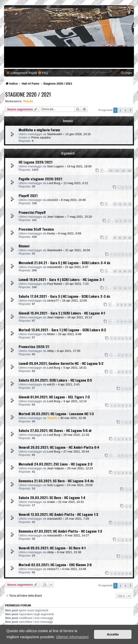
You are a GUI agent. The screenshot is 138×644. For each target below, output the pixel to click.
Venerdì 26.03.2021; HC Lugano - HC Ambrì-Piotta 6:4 (59, 447)
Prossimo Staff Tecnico (36, 229)
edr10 (51, 384)
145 (129, 171)
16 (130, 204)
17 (130, 288)
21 (130, 271)
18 (115, 271)
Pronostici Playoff (32, 212)
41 (115, 238)
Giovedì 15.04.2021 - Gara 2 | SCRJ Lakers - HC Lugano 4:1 (62, 313)
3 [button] (126, 110)
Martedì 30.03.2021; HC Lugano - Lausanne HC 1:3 (56, 414)
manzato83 (54, 267)
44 (130, 238)
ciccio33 (53, 200)
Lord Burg (54, 183)
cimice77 (53, 301)
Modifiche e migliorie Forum (39, 130)
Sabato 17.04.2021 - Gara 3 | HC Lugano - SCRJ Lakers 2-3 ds (64, 296)
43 (125, 238)
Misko (51, 334)
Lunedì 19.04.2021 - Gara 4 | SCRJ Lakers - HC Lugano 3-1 (61, 279)
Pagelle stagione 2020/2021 (40, 179)
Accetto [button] (113, 634)
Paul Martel (55, 284)
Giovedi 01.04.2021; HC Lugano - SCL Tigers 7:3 (54, 397)
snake (51, 502)
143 (117, 171)
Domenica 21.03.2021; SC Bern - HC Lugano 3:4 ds (56, 481)
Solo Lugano (55, 166)
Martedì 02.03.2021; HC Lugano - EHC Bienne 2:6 (55, 565)
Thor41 (28, 101)
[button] (131, 110)
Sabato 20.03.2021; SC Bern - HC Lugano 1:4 (52, 497)
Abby (50, 351)
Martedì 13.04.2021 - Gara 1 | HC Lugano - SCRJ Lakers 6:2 (62, 330)
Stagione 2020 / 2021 (28, 94)
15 (125, 204)
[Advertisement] (69, 36)
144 (123, 171)
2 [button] (120, 110)
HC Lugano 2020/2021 (36, 162)
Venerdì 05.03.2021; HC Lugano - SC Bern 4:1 (52, 548)
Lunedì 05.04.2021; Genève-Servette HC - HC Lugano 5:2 (61, 363)
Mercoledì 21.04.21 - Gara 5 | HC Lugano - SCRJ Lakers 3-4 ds (65, 263)
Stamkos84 (55, 134)
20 (125, 271)
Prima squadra (41, 137)
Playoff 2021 (28, 196)
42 (120, 238)
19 (120, 271)
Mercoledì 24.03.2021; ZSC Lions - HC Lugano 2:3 (56, 464)
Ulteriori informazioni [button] (72, 637)
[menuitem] (43, 73)
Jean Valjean (56, 217)
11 (130, 221)
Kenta (51, 233)
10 (125, 221)
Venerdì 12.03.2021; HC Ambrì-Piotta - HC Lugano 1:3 (58, 514)
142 (111, 171)
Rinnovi (24, 246)
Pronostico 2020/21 (34, 346)
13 (115, 204)
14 (120, 204)
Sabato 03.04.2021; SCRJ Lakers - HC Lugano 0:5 (55, 380)
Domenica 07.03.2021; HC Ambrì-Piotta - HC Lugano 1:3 (60, 531)
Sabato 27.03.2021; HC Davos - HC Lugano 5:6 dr (55, 430)
